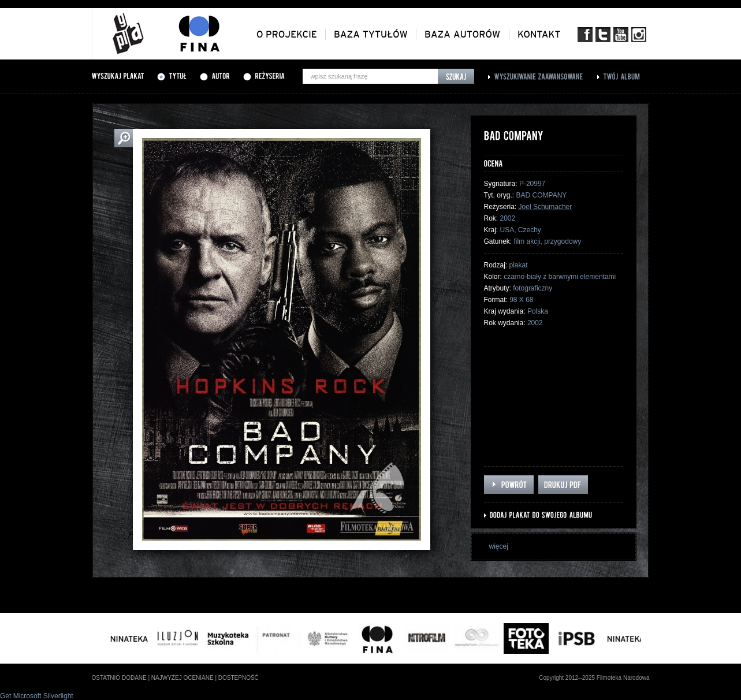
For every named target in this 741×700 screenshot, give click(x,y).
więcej (499, 546)
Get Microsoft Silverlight (37, 696)
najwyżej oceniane (183, 678)
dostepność (239, 678)
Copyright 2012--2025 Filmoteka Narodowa (594, 678)
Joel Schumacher (545, 207)
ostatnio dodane (119, 678)
